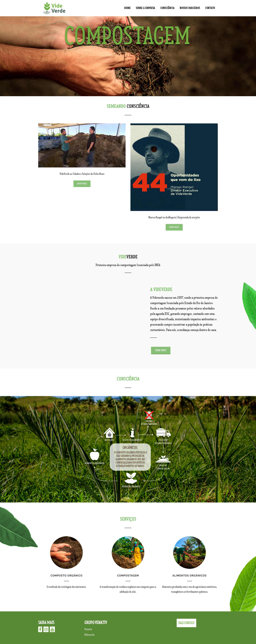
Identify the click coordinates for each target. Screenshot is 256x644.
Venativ (88, 629)
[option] (128, 56)
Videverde (89, 635)
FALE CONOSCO (186, 623)
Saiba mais (82, 184)
